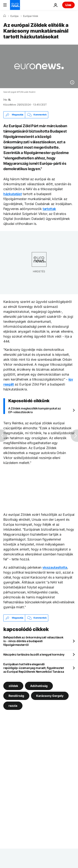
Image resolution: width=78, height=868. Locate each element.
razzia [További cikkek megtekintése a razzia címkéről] (13, 705)
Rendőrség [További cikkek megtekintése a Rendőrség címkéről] (16, 695)
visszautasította (55, 567)
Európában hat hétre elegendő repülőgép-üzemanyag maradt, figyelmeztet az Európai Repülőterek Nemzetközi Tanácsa (34, 668)
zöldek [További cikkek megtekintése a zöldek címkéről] (13, 686)
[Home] (5, 16)
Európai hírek (31, 16)
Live (68, 5)
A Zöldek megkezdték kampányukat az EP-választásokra (35, 410)
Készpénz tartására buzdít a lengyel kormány (34, 654)
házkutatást (12, 194)
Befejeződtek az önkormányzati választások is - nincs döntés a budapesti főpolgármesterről (33, 641)
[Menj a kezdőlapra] (15, 5)
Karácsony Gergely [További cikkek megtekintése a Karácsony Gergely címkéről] (50, 695)
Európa (14, 16)
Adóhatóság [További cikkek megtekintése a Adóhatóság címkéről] (39, 686)
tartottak (49, 209)
